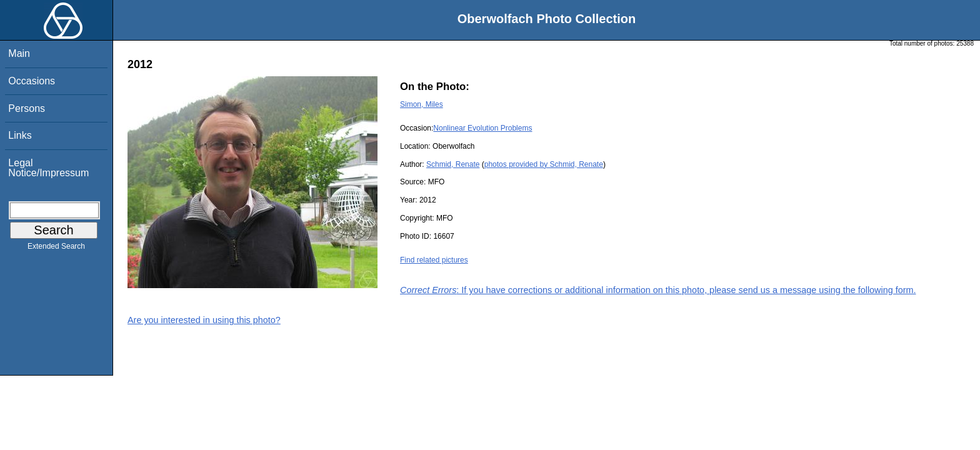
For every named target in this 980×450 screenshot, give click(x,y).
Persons (27, 108)
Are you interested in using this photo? (204, 320)
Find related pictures (434, 260)
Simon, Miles (422, 104)
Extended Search (56, 249)
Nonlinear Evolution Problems (482, 128)
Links (20, 135)
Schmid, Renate (453, 164)
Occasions (32, 81)
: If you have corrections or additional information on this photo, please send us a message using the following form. (658, 290)
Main (19, 53)
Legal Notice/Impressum (48, 168)
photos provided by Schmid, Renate (544, 164)
